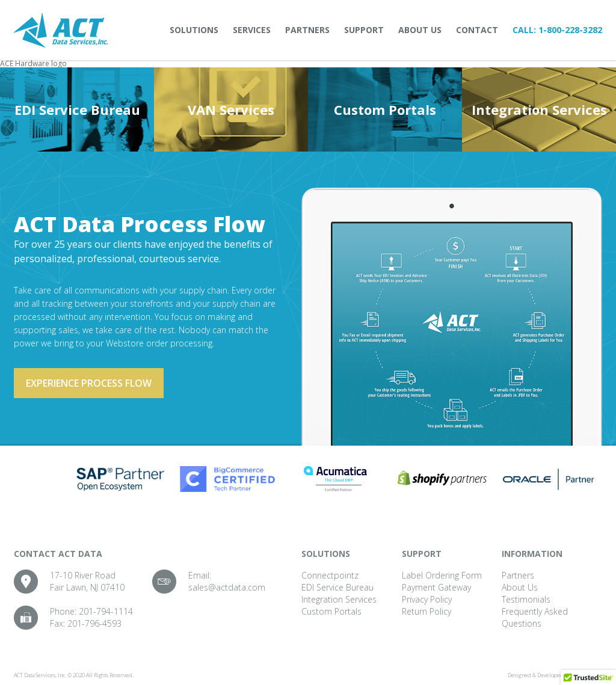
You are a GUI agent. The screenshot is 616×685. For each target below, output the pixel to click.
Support (364, 30)
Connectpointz (330, 575)
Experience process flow (89, 383)
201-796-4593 (94, 623)
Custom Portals (385, 109)
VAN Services (231, 109)
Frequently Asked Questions (535, 617)
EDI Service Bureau (77, 109)
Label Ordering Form (442, 575)
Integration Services (539, 109)
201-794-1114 (106, 611)
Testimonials (526, 599)
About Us (420, 30)
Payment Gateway (436, 587)
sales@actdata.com (227, 587)
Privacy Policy (427, 599)
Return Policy (427, 611)
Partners (307, 30)
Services (252, 30)
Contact (477, 30)
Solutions (194, 30)
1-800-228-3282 (570, 30)
